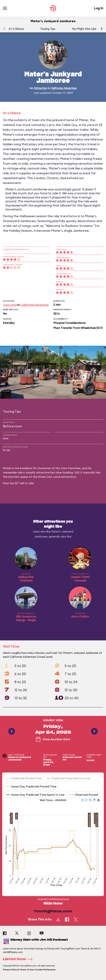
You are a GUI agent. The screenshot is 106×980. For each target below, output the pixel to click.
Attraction (40, 88)
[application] (53, 845)
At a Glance (16, 29)
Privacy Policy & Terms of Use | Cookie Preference (29, 970)
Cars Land (10, 305)
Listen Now (19, 959)
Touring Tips (48, 29)
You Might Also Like (84, 29)
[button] (102, 29)
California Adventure (64, 88)
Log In (98, 8)
